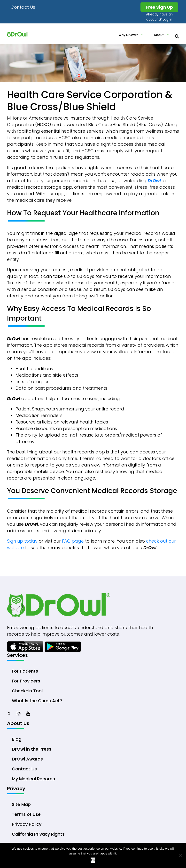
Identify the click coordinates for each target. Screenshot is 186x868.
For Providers (26, 681)
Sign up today (22, 541)
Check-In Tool (27, 691)
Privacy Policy (27, 824)
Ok (93, 860)
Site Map (21, 804)
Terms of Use (26, 814)
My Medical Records (33, 779)
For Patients (25, 671)
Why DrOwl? (128, 35)
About (159, 35)
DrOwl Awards (27, 759)
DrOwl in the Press (32, 749)
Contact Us (23, 7)
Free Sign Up (159, 7)
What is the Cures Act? (37, 701)
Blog (17, 739)
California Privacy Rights (38, 834)
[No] (180, 855)
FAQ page (73, 541)
